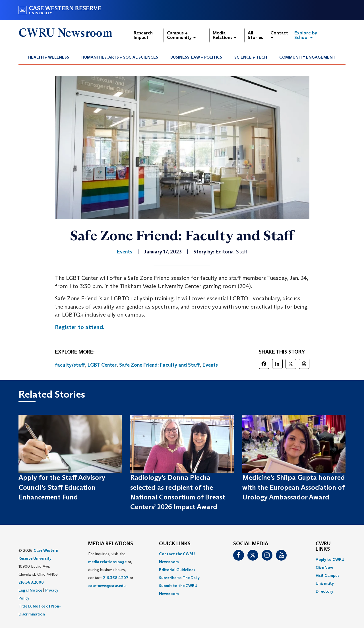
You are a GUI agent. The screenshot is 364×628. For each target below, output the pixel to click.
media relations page (107, 562)
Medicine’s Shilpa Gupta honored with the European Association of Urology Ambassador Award (294, 487)
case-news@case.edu (107, 586)
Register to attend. (80, 327)
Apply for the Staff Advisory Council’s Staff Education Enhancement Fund (62, 487)
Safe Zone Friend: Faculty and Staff (160, 365)
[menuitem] (49, 57)
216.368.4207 (116, 578)
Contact (279, 34)
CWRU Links (323, 547)
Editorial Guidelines (177, 570)
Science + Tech (251, 57)
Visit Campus (327, 575)
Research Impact (143, 35)
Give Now (324, 567)
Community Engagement (307, 57)
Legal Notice (30, 590)
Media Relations (225, 35)
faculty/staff (70, 365)
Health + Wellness (49, 57)
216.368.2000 (31, 582)
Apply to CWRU (330, 559)
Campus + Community (181, 35)
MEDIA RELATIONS (111, 544)
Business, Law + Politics (196, 57)
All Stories (255, 35)
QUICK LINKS (175, 544)
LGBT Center (102, 365)
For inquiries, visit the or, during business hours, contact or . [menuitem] (111, 570)
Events (210, 365)
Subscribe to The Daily (179, 578)
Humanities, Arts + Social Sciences (120, 57)
